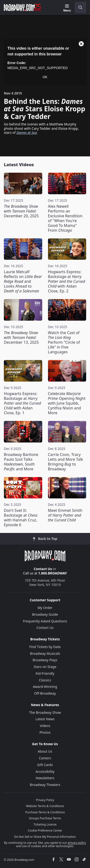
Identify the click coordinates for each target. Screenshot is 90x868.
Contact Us (43, 569)
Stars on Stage (45, 667)
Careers (45, 758)
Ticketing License (45, 824)
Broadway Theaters (45, 785)
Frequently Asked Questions (45, 621)
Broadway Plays (45, 660)
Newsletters (45, 778)
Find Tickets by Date (45, 647)
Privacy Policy (45, 800)
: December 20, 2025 (21, 211)
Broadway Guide (45, 614)
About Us (45, 751)
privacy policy (77, 843)
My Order (45, 608)
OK (45, 77)
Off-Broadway (45, 693)
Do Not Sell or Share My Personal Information (45, 837)
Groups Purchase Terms (45, 818)
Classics (45, 680)
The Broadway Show (45, 712)
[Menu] (67, 8)
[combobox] (78, 7)
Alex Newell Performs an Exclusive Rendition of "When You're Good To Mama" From (65, 218)
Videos (45, 726)
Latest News (45, 719)
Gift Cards (45, 765)
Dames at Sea (27, 133)
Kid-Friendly (45, 673)
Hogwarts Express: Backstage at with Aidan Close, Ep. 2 (67, 281)
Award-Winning (45, 687)
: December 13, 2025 (21, 337)
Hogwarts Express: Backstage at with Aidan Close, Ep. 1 (22, 403)
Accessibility (45, 771)
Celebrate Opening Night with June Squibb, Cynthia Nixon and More (67, 403)
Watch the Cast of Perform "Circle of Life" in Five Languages (64, 342)
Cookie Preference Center (45, 830)
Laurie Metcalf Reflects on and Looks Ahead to (23, 281)
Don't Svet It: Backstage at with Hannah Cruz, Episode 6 (21, 518)
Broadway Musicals (45, 653)
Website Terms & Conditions (45, 806)
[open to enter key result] (80, 7)
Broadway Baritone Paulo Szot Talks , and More (21, 462)
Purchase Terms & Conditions (45, 812)
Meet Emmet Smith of (65, 515)
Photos (45, 732)
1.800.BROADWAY (53, 573)
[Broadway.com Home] (22, 7)
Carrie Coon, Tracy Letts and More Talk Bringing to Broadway (66, 462)
